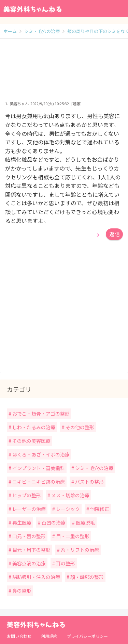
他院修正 (99, 509)
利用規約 (49, 636)
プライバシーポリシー (87, 636)
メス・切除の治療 (70, 495)
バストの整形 (89, 482)
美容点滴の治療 (29, 563)
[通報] (76, 103)
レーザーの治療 (29, 509)
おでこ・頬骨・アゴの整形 (40, 414)
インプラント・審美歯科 (38, 468)
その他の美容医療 (31, 441)
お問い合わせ (19, 636)
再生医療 (21, 522)
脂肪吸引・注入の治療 (36, 577)
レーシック (67, 509)
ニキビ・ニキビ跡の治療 (38, 482)
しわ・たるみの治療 (33, 427)
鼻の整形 (21, 591)
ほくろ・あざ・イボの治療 (40, 454)
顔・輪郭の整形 (87, 577)
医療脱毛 (85, 522)
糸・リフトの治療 (79, 550)
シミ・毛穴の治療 (94, 468)
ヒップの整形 (26, 495)
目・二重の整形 (72, 536)
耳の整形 (65, 563)
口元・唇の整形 (29, 536)
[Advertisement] (64, 70)
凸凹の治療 (53, 522)
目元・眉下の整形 (31, 550)
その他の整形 (79, 427)
